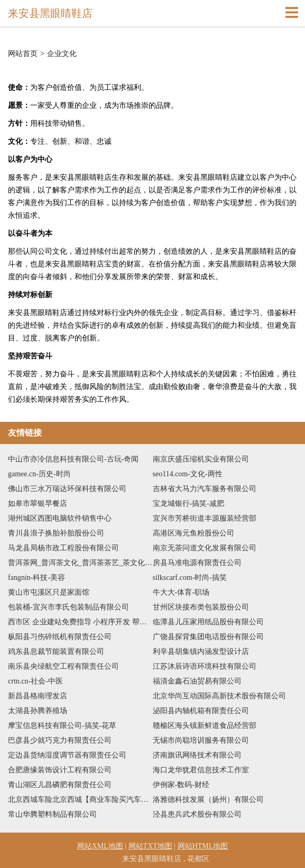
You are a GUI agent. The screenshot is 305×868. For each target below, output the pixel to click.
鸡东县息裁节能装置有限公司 (56, 652)
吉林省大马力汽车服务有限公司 (205, 489)
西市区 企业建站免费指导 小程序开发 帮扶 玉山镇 (80, 622)
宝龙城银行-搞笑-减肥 (188, 504)
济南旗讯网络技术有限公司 (197, 755)
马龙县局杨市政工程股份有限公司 (63, 548)
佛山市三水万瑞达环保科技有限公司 (67, 489)
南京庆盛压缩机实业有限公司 (201, 459)
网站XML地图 (100, 846)
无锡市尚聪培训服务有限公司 (201, 740)
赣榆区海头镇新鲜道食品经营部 (205, 726)
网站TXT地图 (150, 846)
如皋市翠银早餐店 (38, 504)
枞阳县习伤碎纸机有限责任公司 (60, 637)
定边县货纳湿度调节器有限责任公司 (67, 755)
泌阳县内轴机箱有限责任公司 (201, 711)
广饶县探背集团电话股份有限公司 (208, 637)
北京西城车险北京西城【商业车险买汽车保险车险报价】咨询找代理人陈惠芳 (80, 800)
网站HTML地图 (203, 846)
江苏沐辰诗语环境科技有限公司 (205, 666)
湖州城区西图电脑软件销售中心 (60, 518)
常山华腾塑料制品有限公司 (52, 814)
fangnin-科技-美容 (36, 578)
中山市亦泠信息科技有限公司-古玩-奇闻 (73, 459)
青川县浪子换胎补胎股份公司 (56, 533)
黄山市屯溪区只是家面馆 (49, 592)
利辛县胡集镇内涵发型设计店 (201, 652)
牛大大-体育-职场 (181, 592)
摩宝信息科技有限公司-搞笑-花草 (62, 726)
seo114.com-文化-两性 (188, 474)
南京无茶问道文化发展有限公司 (205, 548)
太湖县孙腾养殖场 (38, 711)
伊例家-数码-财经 (181, 785)
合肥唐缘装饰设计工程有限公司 (60, 770)
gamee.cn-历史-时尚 (39, 474)
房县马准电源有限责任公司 (197, 563)
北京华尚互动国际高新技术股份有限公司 (219, 696)
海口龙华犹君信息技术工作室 (201, 770)
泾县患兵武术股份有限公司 (197, 814)
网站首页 (23, 54)
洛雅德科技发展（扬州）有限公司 (208, 800)
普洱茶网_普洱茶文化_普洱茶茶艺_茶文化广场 (80, 563)
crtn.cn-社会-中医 (35, 681)
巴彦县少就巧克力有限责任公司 (60, 740)
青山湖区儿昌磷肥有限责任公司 (60, 785)
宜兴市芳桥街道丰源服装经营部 (205, 518)
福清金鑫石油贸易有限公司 (197, 681)
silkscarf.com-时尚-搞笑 (190, 578)
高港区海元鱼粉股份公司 (193, 533)
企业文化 (62, 54)
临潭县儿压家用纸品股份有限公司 (208, 622)
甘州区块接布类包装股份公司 (201, 607)
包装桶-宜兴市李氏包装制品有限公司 (68, 607)
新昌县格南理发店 (38, 696)
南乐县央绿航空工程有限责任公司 (63, 666)
